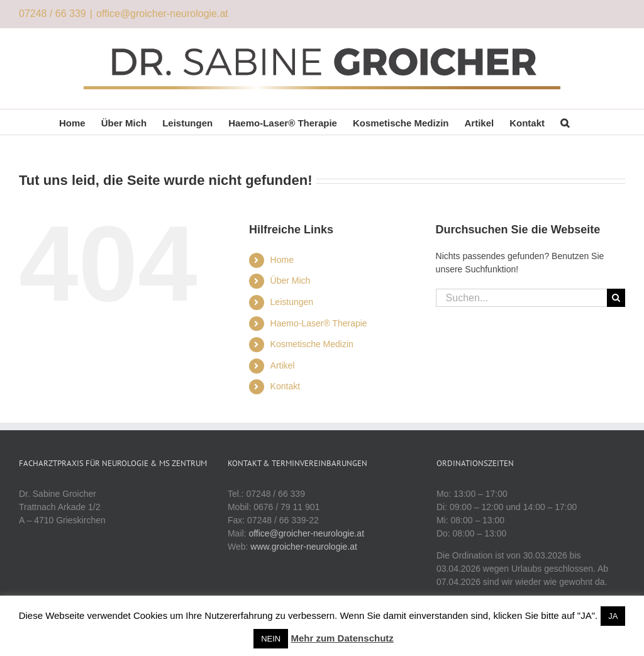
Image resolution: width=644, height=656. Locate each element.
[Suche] (616, 298)
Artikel (283, 365)
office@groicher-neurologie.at (162, 14)
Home (282, 260)
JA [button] (613, 616)
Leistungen (292, 302)
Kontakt (285, 386)
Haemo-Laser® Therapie (319, 323)
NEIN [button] (271, 639)
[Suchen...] (521, 298)
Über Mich (291, 281)
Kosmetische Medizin (312, 344)
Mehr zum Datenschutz (342, 638)
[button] (565, 122)
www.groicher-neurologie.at (304, 547)
